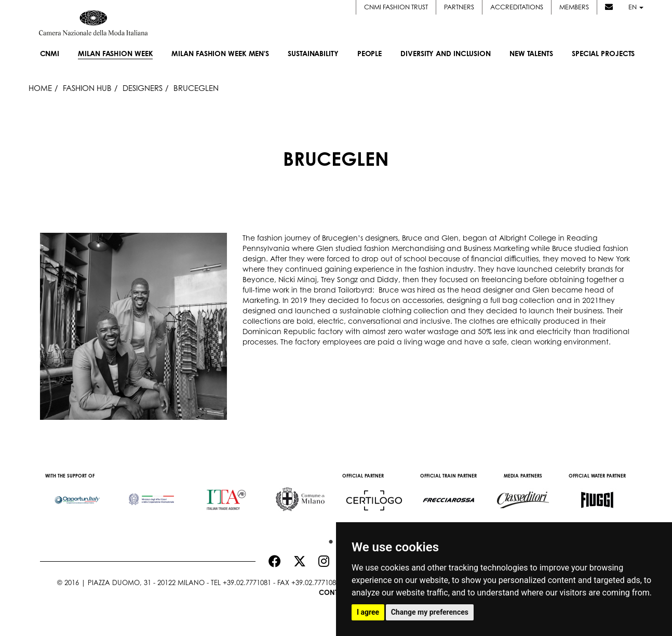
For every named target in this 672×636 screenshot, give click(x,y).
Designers (143, 88)
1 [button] (328, 539)
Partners (459, 7)
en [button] (636, 7)
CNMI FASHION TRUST (396, 7)
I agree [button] (368, 612)
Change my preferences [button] (430, 612)
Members (574, 7)
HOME (40, 88)
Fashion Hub (87, 88)
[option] (77, 495)
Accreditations (517, 7)
